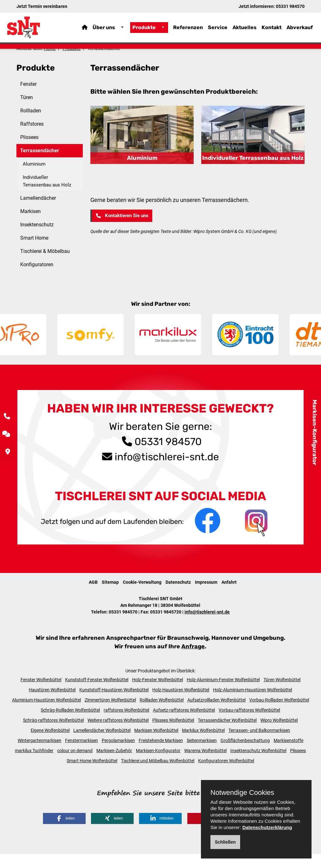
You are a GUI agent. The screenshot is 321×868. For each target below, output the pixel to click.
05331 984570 (290, 6)
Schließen (225, 842)
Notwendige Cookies (242, 793)
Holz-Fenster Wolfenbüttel (157, 693)
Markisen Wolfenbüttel (156, 744)
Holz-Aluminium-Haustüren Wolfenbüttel (252, 703)
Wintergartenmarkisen (39, 754)
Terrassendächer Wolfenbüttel (227, 734)
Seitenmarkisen (202, 754)
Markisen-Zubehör (114, 764)
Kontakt (272, 30)
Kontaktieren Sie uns (122, 230)
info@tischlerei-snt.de (167, 470)
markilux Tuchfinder (34, 764)
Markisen (30, 225)
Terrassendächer (40, 164)
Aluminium (34, 178)
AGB (93, 596)
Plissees (29, 151)
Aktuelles (245, 30)
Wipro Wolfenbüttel (279, 734)
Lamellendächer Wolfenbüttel (102, 744)
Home (50, 62)
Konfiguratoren (37, 278)
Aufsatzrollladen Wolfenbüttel (216, 714)
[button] (64, 832)
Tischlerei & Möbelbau (45, 265)
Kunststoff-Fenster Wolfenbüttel (97, 693)
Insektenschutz (37, 239)
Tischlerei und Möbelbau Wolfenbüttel (158, 774)
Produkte (144, 30)
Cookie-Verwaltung (142, 596)
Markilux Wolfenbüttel (203, 744)
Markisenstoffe (288, 754)
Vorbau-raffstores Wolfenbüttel (249, 724)
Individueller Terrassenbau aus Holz (47, 195)
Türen (27, 111)
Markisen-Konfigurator (315, 433)
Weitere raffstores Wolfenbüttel (118, 734)
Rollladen (31, 125)
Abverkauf (300, 30)
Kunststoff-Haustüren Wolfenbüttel (114, 703)
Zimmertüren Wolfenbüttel (110, 714)
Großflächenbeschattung (245, 754)
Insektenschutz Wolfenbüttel (258, 764)
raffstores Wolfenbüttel (126, 724)
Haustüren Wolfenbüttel (52, 703)
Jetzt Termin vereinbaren (42, 6)
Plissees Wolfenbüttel (173, 734)
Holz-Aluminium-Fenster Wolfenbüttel (223, 693)
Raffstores (32, 138)
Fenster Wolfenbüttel (41, 693)
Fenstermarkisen (82, 754)
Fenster (28, 98)
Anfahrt (229, 596)
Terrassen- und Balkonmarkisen (259, 744)
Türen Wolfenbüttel (282, 693)
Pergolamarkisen (118, 754)
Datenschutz (178, 596)
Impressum (206, 596)
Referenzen (188, 30)
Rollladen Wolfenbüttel (162, 714)
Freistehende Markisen (161, 754)
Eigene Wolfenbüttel (50, 744)
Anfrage (193, 660)
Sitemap (110, 596)
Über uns (104, 30)
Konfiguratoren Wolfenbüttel (226, 774)
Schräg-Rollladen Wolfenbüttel (70, 724)
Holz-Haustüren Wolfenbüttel (181, 703)
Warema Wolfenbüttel (205, 764)
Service (218, 30)
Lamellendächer (38, 212)
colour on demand (75, 764)
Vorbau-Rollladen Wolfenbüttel (279, 714)
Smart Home (34, 252)
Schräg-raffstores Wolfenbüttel (53, 734)
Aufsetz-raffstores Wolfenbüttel (184, 724)
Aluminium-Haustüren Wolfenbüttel (46, 714)
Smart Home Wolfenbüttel (92, 774)
